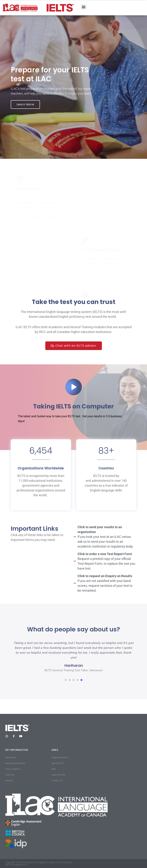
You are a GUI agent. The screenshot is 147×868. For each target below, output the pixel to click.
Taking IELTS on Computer (73, 406)
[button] (84, 7)
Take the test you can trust (74, 302)
